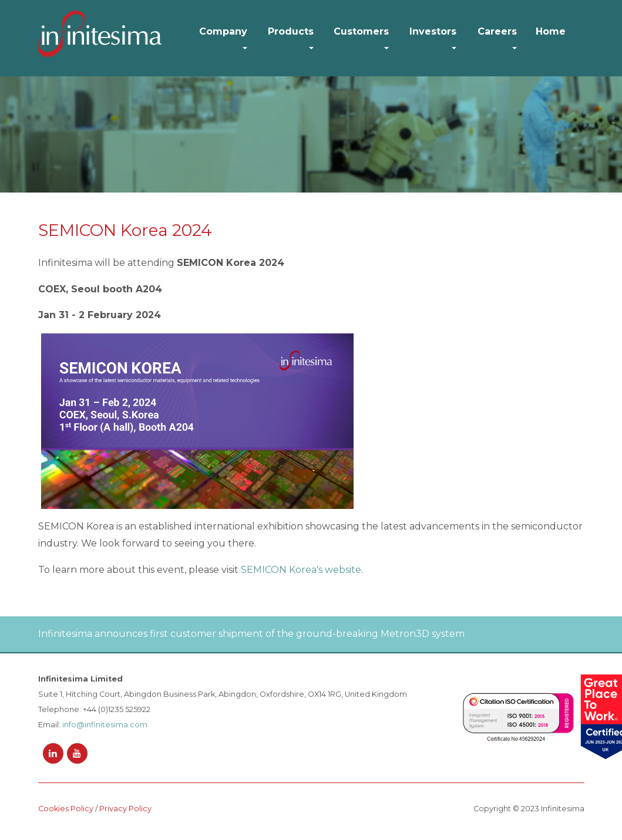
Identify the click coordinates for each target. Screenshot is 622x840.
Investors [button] (433, 31)
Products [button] (291, 31)
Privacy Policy (125, 809)
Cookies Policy (66, 809)
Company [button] (223, 31)
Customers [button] (361, 31)
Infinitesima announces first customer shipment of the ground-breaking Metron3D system (251, 634)
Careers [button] (497, 31)
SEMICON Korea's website (301, 570)
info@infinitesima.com (105, 725)
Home (551, 31)
